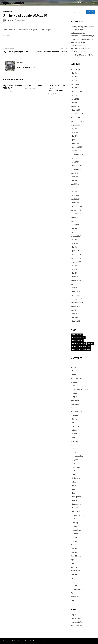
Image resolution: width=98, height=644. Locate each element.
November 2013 (77, 169)
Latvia (74, 474)
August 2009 (76, 262)
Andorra (74, 374)
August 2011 (76, 217)
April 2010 (75, 251)
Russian (74, 541)
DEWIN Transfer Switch (78, 338)
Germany (75, 441)
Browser (74, 393)
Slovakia (74, 548)
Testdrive (75, 574)
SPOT (73, 563)
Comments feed (77, 622)
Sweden (74, 567)
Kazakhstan (76, 467)
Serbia (74, 545)
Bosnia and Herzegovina (80, 389)
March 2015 (76, 143)
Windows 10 (76, 597)
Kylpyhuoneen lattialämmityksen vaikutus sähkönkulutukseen (82, 48)
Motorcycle (76, 511)
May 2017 (75, 88)
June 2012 (75, 195)
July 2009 (75, 266)
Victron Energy (86, 349)
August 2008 (76, 280)
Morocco (75, 508)
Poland (74, 526)
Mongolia (75, 500)
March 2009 (76, 277)
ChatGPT (80, 335)
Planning (75, 523)
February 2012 (77, 206)
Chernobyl (75, 400)
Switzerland (76, 571)
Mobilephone (76, 497)
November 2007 (77, 299)
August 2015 (76, 125)
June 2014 (75, 162)
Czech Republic (77, 412)
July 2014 (75, 158)
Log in (74, 615)
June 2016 (75, 99)
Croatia (74, 408)
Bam (45, 641)
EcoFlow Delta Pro (77, 341)
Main (79, 3)
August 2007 (76, 306)
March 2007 (76, 321)
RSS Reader (76, 537)
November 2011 (77, 214)
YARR (73, 600)
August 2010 (76, 236)
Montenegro (76, 504)
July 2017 (75, 80)
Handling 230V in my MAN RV (82, 55)
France (74, 437)
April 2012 (75, 199)
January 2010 (76, 258)
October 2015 (76, 117)
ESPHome (90, 344)
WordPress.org (77, 626)
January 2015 (76, 151)
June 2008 (75, 288)
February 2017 (77, 92)
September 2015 (77, 121)
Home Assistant (82, 346)
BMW (73, 386)
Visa (73, 593)
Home (74, 346)
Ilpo (88, 3)
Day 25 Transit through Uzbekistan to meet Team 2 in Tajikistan (57, 88)
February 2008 (77, 295)
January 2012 (76, 210)
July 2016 (75, 95)
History (74, 449)
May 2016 (75, 103)
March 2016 (76, 110)
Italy (73, 463)
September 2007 (77, 303)
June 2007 (75, 314)
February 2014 (77, 166)
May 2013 (75, 180)
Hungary (74, 460)
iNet (89, 346)
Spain (73, 560)
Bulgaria (74, 397)
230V (74, 335)
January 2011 (76, 232)
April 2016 (75, 106)
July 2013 (75, 173)
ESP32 (74, 423)
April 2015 (75, 140)
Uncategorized (8, 11)
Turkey (74, 582)
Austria (74, 382)
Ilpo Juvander (14, 3)
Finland (74, 434)
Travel (74, 578)
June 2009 (75, 269)
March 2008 (76, 291)
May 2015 (75, 136)
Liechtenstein (76, 478)
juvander (11, 20)
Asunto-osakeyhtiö (78, 378)
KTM (73, 471)
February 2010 (77, 254)
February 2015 (77, 147)
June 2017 (75, 84)
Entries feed (76, 618)
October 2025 (76, 69)
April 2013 (75, 184)
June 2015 (75, 132)
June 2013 (75, 177)
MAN (74, 349)
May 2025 (75, 73)
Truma (79, 349)
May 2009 (75, 273)
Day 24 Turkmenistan (33, 86)
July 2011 (75, 221)
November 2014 (77, 154)
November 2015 (77, 114)
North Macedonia (78, 515)
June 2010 (75, 243)
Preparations (76, 530)
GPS (73, 445)
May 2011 (75, 228)
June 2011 (75, 225)
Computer (75, 404)
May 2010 (75, 247)
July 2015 (75, 129)
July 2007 (75, 310)
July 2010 (75, 240)
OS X (73, 519)
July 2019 (75, 77)
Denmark (75, 415)
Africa (74, 367)
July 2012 (75, 191)
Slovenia (74, 552)
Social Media (76, 556)
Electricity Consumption (79, 344)
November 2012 (77, 188)
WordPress (37, 641)
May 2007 (75, 317)
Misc (73, 493)
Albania (74, 371)
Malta (73, 486)
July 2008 (75, 284)
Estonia (74, 430)
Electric (74, 419)
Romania (75, 534)
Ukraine (74, 586)
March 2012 (76, 203)
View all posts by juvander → (27, 68)
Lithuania (75, 482)
